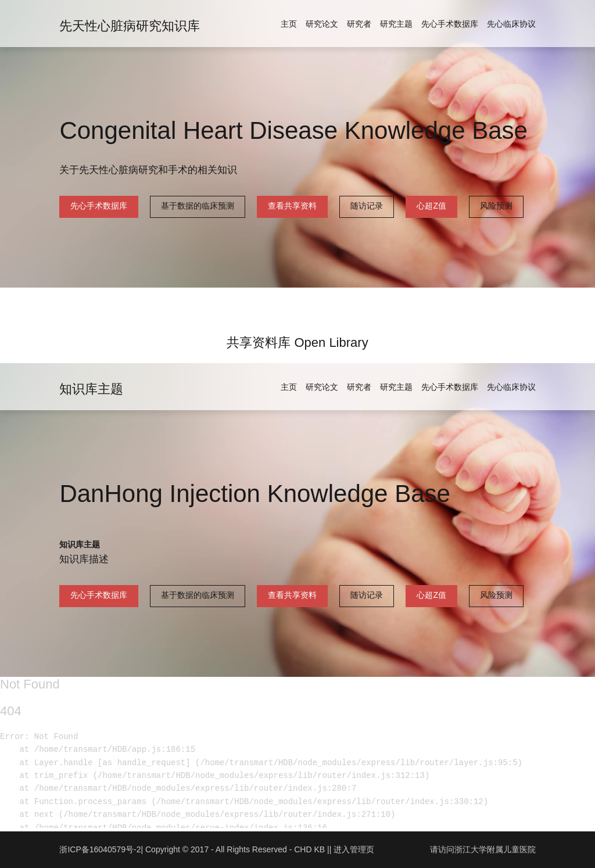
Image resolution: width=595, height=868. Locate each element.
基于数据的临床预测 (198, 206)
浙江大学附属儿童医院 (495, 849)
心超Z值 (431, 206)
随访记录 (367, 206)
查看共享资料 (292, 206)
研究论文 (322, 24)
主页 (289, 24)
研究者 (359, 24)
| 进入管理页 (352, 849)
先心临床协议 (511, 24)
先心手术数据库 (450, 24)
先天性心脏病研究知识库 (130, 26)
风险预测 (496, 206)
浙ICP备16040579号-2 (100, 849)
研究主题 (396, 24)
